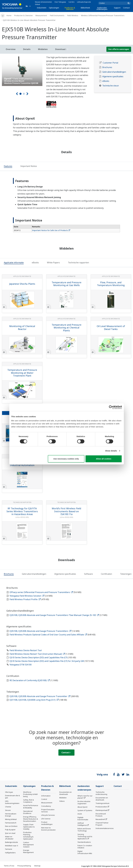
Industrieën (42, 8)
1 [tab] (20, 94)
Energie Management (28, 851)
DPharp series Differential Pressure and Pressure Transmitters (41, 592)
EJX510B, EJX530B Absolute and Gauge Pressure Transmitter (40, 696)
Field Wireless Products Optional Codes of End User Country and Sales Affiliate (48, 635)
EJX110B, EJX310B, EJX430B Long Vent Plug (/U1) (34, 700)
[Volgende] (27, 94)
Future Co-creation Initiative (85, 847)
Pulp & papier (10, 830)
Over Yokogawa (60, 2)
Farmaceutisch (11, 823)
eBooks (106, 81)
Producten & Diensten (70, 8)
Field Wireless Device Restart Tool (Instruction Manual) (37, 654)
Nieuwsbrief (100, 819)
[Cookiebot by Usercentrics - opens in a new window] (111, 407)
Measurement (41, 15)
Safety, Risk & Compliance (28, 801)
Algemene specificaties (113, 77)
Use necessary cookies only (66, 459)
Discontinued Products (101, 815)
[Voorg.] (17, 94)
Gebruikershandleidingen (114, 72)
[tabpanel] (22, 71)
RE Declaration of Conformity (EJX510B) (30, 680)
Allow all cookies (104, 459)
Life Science (46, 819)
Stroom (8, 810)
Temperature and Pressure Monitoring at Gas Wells (66, 284)
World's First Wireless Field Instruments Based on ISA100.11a (66, 511)
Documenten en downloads (65, 793)
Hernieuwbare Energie (11, 815)
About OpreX (82, 807)
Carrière (71, 2)
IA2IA (80, 814)
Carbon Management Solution (28, 845)
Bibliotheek (85, 8)
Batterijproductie (12, 842)
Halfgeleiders (10, 853)
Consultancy (46, 806)
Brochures (107, 67)
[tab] (8, 167)
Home (9, 15)
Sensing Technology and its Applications (85, 836)
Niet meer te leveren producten (48, 829)
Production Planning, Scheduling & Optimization (28, 836)
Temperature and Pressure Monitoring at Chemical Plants (66, 328)
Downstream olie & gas (12, 797)
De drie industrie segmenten (84, 802)
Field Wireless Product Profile (25, 599)
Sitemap (37, 866)
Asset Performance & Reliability (31, 806)
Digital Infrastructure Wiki (85, 852)
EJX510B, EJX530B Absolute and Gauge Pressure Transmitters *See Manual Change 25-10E (54, 615)
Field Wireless (73, 15)
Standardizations (84, 842)
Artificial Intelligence (82, 824)
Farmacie (9, 849)
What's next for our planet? (85, 797)
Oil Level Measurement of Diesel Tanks (111, 328)
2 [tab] (24, 94)
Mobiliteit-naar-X (12, 846)
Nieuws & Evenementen (43, 2)
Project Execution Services (48, 811)
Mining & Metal (11, 819)
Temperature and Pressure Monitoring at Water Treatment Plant (22, 373)
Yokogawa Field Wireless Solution (27, 596)
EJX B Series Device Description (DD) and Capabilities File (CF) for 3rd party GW (47, 661)
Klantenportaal (101, 810)
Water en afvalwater (9, 838)
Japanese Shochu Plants (22, 284)
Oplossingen (54, 8)
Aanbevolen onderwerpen (102, 8)
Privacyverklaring (24, 866)
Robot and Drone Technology (84, 830)
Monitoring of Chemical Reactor (22, 328)
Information (46, 796)
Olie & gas (9, 792)
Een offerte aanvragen (119, 49)
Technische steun (111, 86)
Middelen (63, 798)
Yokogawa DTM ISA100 (21, 665)
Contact (126, 8)
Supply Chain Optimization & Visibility (29, 827)
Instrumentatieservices (105, 828)
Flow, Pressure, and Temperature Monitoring (111, 284)
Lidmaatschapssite (84, 2)
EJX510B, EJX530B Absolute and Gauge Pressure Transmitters (40, 631)
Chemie (8, 807)
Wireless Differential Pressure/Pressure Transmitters (103, 15)
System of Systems (85, 810)
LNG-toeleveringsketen (12, 802)
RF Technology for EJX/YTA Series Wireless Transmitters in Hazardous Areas (22, 511)
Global (37, 4)
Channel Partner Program (102, 824)
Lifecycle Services (48, 815)
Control (44, 799)
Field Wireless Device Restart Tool (26, 650)
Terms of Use (9, 866)
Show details (111, 451)
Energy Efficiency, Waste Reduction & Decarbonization (30, 819)
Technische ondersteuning (101, 793)
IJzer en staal (10, 833)
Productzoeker (101, 807)
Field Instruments (57, 15)
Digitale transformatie (83, 818)
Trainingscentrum (102, 803)
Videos (62, 801)
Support (117, 8)
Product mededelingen (47, 823)
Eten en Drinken (11, 826)
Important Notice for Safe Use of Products (51, 230)
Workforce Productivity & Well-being (31, 794)
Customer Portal (110, 63)
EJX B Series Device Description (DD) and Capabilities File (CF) (39, 657)
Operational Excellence (28, 812)
